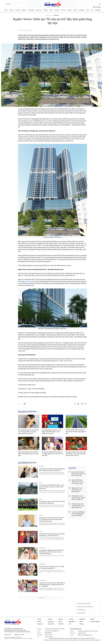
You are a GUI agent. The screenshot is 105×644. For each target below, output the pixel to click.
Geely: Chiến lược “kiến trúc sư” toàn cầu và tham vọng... (78, 483)
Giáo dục (24, 10)
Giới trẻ (12, 10)
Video (88, 10)
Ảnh (92, 10)
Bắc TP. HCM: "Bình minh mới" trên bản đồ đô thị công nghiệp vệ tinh (76, 433)
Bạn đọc (75, 10)
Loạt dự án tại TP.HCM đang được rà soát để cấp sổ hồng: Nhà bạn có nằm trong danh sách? (52, 488)
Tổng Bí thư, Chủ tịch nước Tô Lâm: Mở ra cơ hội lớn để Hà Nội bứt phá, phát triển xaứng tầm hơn (51, 521)
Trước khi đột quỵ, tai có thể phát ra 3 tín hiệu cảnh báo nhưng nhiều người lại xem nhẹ (28, 433)
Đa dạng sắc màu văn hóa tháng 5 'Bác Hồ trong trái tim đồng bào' (52, 504)
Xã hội (41, 484)
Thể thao (46, 10)
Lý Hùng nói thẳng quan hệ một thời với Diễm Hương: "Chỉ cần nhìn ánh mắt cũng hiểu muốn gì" (52, 553)
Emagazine (82, 10)
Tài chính (63, 10)
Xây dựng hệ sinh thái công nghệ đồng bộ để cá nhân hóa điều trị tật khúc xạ (52, 471)
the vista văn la (83, 605)
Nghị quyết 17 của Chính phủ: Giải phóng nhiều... (77, 491)
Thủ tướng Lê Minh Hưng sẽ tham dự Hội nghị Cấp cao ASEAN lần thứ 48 (52, 536)
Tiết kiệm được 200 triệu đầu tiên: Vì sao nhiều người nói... (78, 507)
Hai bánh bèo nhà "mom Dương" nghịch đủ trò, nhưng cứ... (78, 499)
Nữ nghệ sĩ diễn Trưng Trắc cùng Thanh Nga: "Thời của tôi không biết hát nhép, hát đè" (76, 455)
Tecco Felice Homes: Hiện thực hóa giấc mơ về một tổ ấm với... (78, 475)
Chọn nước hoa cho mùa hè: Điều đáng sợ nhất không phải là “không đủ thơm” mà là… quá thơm (52, 586)
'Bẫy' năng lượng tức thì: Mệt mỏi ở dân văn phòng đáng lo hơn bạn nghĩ (28, 455)
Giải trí (51, 10)
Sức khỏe (57, 10)
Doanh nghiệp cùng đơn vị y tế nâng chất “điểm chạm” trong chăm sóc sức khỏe (51, 433)
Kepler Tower (28, 283)
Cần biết (69, 10)
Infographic (72, 623)
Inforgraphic (98, 10)
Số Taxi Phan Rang (81, 611)
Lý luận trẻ (18, 10)
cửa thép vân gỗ (84, 608)
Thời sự (6, 10)
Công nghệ (31, 10)
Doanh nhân (39, 10)
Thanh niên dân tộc (95, 623)
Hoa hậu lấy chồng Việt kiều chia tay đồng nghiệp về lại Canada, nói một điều (52, 455)
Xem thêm (41, 599)
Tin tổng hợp (56, 15)
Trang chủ (48, 15)
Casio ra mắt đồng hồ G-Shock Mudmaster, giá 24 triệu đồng (78, 515)
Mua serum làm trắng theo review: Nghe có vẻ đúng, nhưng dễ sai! (52, 569)
